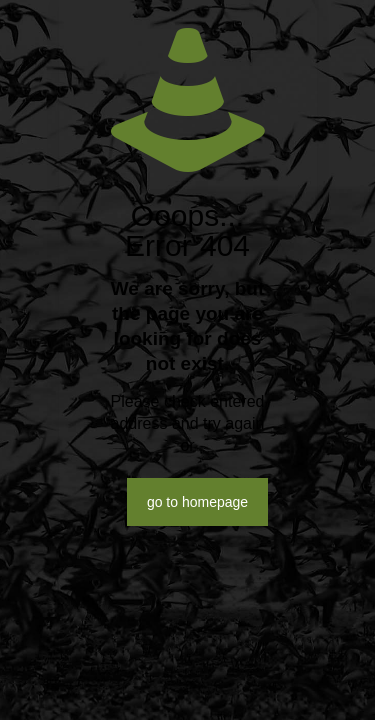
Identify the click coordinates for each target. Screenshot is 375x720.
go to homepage (197, 502)
